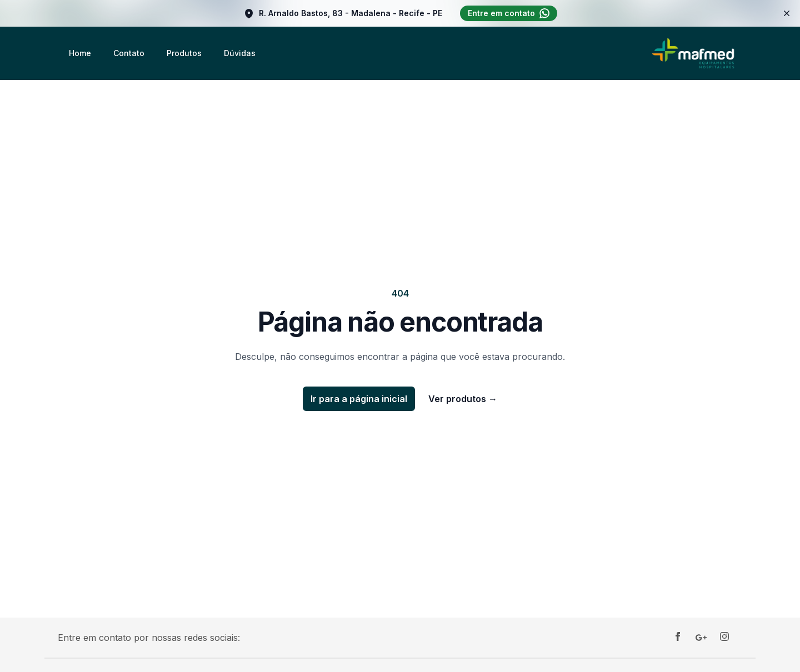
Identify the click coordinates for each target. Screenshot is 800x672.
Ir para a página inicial (359, 399)
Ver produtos (463, 399)
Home (80, 53)
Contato (129, 53)
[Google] (701, 638)
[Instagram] (724, 638)
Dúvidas (240, 53)
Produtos (184, 53)
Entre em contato (509, 13)
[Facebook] (678, 638)
